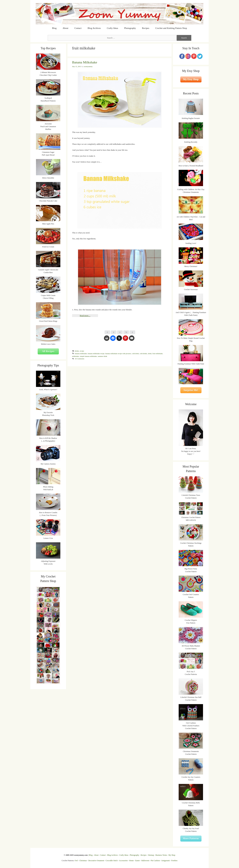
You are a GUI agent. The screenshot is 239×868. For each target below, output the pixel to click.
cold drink (135, 353)
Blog (54, 28)
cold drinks (143, 353)
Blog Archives (94, 28)
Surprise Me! (191, 390)
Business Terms (161, 855)
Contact (78, 28)
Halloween (145, 861)
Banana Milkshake (85, 62)
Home (131, 861)
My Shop (172, 855)
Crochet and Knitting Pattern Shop (171, 28)
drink (150, 353)
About (66, 28)
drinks (77, 351)
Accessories (123, 861)
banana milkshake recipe (96, 353)
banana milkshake (81, 353)
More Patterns (191, 838)
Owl (76, 861)
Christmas (83, 861)
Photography (130, 28)
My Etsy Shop (191, 79)
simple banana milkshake (88, 356)
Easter (137, 861)
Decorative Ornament (96, 861)
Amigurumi (165, 861)
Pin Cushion (155, 861)
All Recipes (48, 351)
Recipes (146, 28)
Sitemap (151, 855)
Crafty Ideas (112, 28)
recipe (82, 351)
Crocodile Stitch (112, 861)
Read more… (85, 316)
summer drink (102, 356)
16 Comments (80, 359)
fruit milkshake (158, 353)
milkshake (76, 356)
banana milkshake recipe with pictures (118, 353)
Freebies (174, 861)
